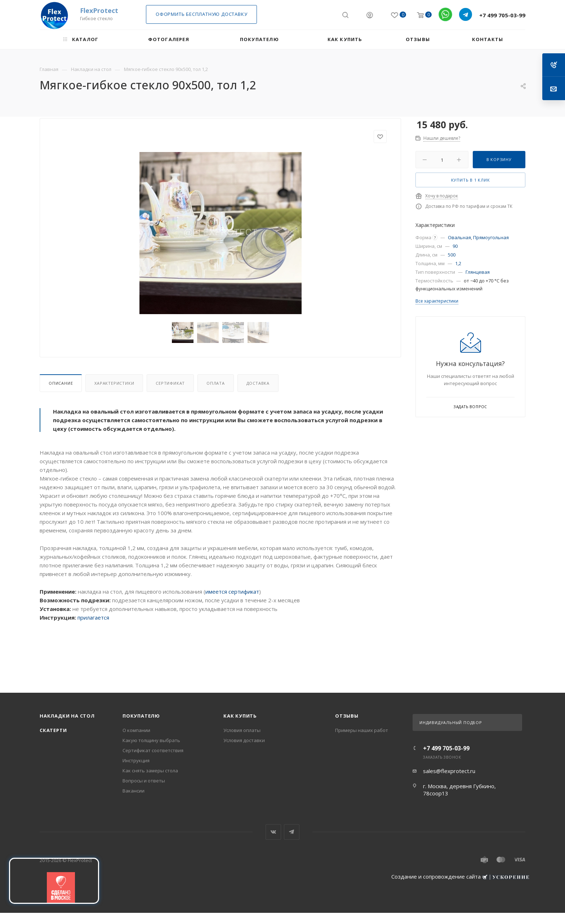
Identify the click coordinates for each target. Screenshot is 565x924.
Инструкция (136, 760)
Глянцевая (478, 272)
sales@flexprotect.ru (449, 771)
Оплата (216, 383)
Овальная (459, 237)
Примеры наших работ (362, 730)
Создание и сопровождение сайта (460, 876)
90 (455, 246)
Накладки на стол (67, 716)
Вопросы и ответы (144, 781)
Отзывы (347, 716)
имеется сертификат (232, 592)
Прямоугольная (491, 237)
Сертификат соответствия (153, 750)
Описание (61, 383)
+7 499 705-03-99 (502, 15)
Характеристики (114, 383)
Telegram (292, 832)
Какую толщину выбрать (151, 740)
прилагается (93, 617)
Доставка (258, 383)
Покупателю (141, 716)
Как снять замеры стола (150, 771)
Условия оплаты (242, 730)
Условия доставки (244, 740)
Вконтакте (273, 832)
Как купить (240, 716)
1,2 (458, 263)
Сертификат (170, 383)
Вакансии (134, 791)
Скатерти (53, 730)
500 (452, 255)
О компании (136, 730)
